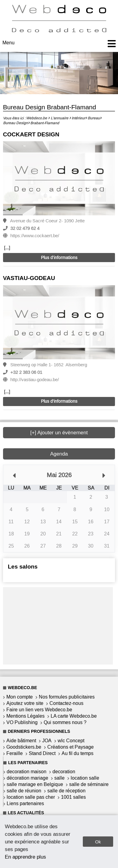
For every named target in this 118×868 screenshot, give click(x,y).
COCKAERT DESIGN (31, 134)
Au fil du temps (78, 753)
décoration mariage (27, 778)
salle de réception (66, 791)
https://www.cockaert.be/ (35, 236)
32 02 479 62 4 (25, 228)
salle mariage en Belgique (35, 784)
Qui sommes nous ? (65, 722)
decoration (64, 772)
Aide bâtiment (21, 741)
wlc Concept (71, 741)
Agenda (59, 454)
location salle (85, 778)
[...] (7, 248)
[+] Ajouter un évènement (59, 433)
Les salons (23, 567)
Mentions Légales (25, 716)
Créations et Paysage (71, 747)
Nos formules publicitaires (67, 697)
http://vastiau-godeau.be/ (35, 380)
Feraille (15, 753)
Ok (98, 842)
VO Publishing (22, 722)
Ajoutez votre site (25, 703)
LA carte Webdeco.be (74, 716)
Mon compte (20, 697)
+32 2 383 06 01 (26, 372)
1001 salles (73, 797)
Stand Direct (42, 753)
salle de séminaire (89, 784)
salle (59, 778)
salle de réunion (24, 791)
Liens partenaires (25, 803)
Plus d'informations (59, 258)
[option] (59, 179)
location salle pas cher (31, 797)
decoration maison (27, 772)
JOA (47, 741)
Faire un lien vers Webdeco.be (39, 710)
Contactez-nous (66, 703)
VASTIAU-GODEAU (29, 278)
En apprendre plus (25, 857)
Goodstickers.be (24, 747)
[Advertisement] (58, 625)
